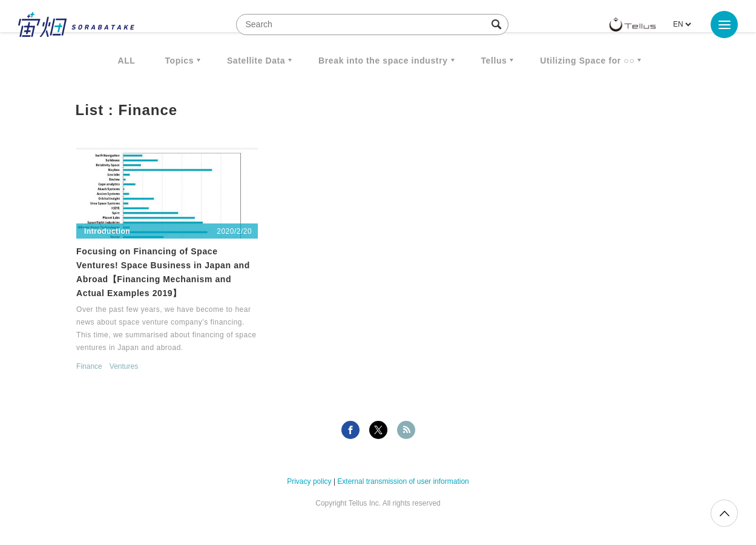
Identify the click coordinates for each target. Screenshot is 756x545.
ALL (127, 61)
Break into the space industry (383, 61)
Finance (89, 366)
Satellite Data (256, 61)
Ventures (124, 366)
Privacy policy (309, 481)
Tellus (494, 61)
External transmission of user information (403, 481)
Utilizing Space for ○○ (587, 61)
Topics (179, 61)
